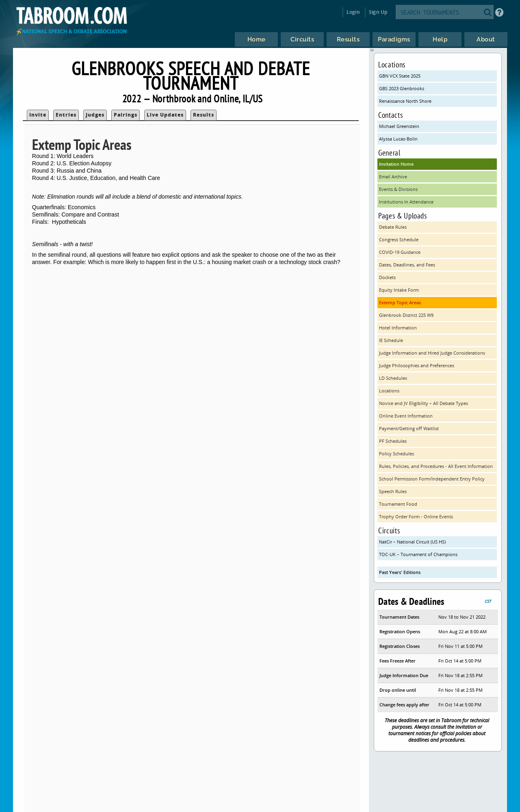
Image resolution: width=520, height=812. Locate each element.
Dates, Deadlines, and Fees (407, 265)
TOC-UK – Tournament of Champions (418, 554)
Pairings (126, 115)
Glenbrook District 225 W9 (406, 315)
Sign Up (378, 12)
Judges (95, 115)
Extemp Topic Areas (400, 302)
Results (204, 115)
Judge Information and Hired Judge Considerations (432, 353)
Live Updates (165, 115)
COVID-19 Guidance (400, 252)
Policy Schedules (396, 454)
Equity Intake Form (399, 290)
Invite (38, 115)
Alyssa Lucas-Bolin (398, 139)
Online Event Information (406, 416)
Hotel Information (398, 328)
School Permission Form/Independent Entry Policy (432, 479)
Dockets (387, 277)
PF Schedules (393, 441)
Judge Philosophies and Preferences (417, 365)
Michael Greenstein (399, 126)
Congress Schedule (399, 239)
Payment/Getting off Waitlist (409, 428)
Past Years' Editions (400, 572)
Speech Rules (393, 491)
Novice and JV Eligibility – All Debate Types (424, 403)
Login (353, 12)
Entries (66, 115)
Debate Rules (393, 227)
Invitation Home (396, 164)
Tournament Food (398, 504)
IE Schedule (391, 340)
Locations (389, 391)
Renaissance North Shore (405, 101)
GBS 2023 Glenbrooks (402, 88)
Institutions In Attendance (406, 202)
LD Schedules (393, 378)
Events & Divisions (398, 189)
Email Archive (393, 176)
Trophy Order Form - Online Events (416, 516)
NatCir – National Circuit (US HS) (412, 542)
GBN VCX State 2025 (400, 76)
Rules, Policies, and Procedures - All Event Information (436, 466)
